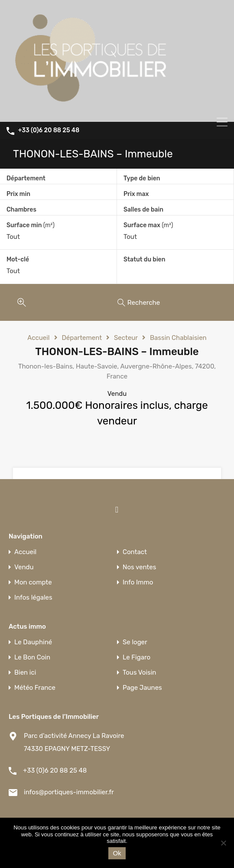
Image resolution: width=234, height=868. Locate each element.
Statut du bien (144, 259)
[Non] (223, 844)
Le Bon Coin (32, 658)
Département (26, 178)
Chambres (21, 210)
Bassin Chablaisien (178, 338)
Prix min (18, 194)
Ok (117, 853)
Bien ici (25, 673)
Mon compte (33, 582)
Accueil (38, 338)
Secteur (126, 338)
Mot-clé (18, 260)
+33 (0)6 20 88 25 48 (49, 131)
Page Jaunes (142, 688)
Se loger (135, 642)
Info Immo (138, 582)
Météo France (35, 688)
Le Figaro (136, 658)
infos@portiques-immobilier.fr (69, 792)
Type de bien (142, 178)
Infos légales (33, 598)
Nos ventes (139, 567)
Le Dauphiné (33, 642)
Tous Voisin (139, 673)
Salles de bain (143, 210)
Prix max (136, 194)
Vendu (24, 567)
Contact (135, 552)
